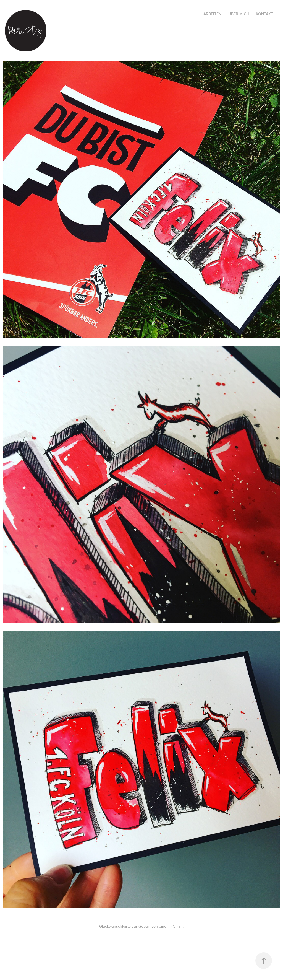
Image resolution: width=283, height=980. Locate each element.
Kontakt (264, 14)
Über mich (239, 14)
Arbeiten (212, 14)
